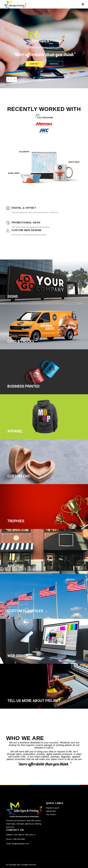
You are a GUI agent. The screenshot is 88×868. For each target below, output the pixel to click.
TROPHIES (16, 521)
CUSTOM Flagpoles (25, 611)
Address (9, 835)
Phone (9, 839)
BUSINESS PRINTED (23, 386)
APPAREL (15, 431)
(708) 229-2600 (19, 839)
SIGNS (13, 297)
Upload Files (51, 811)
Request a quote (53, 808)
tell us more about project (34, 701)
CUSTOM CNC (19, 476)
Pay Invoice (51, 814)
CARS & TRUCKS (21, 341)
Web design (18, 656)
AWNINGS (16, 566)
